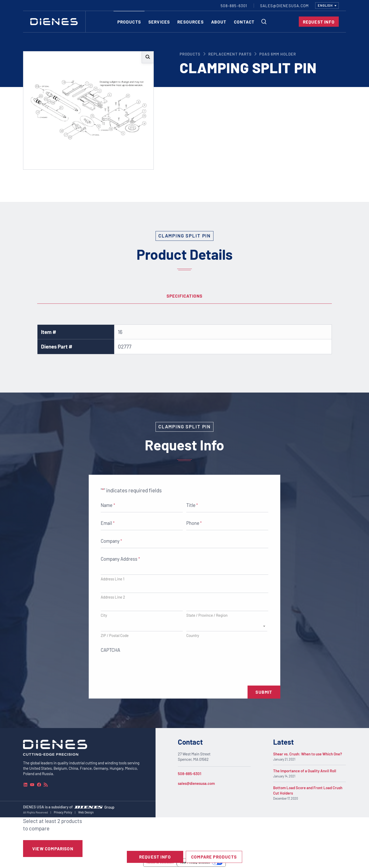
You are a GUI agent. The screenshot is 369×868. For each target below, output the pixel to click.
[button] (148, 57)
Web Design (86, 812)
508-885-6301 (189, 774)
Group (109, 807)
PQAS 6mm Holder (278, 54)
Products (190, 54)
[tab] (184, 296)
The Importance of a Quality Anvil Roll (305, 771)
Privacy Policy (63, 812)
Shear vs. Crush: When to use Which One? (308, 754)
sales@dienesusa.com (196, 783)
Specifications (185, 296)
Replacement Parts (230, 54)
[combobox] (327, 6)
